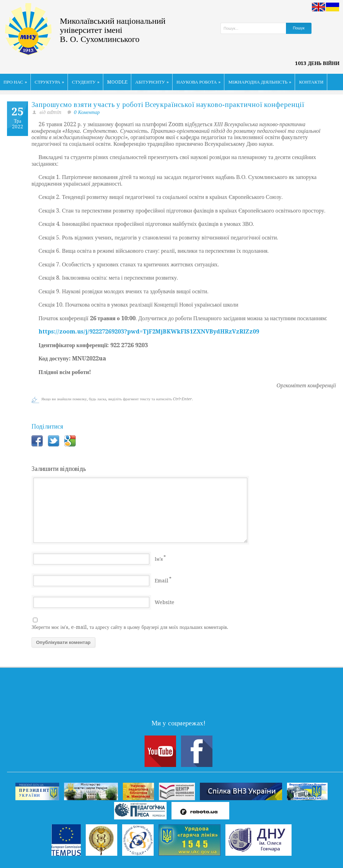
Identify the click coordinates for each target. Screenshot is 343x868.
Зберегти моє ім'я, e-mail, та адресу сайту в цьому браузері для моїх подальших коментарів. (130, 627)
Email (162, 581)
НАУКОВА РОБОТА (198, 82)
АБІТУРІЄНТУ (152, 82)
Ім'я (159, 559)
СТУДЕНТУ (86, 82)
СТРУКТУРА (50, 82)
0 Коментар (87, 112)
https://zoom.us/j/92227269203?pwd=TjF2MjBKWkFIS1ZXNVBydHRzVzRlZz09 (149, 332)
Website (164, 602)
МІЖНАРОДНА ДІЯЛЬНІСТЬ (260, 82)
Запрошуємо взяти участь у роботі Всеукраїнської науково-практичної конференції (168, 105)
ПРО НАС (15, 82)
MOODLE (117, 82)
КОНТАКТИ (311, 82)
